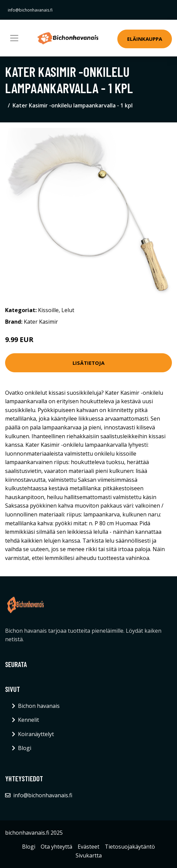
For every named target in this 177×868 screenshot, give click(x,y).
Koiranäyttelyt (36, 734)
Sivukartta (89, 855)
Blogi (25, 748)
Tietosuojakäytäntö (130, 847)
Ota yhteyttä (56, 847)
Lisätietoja (88, 363)
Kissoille (48, 310)
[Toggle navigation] (14, 38)
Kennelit (28, 720)
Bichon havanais (39, 706)
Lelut (68, 310)
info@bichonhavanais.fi (30, 10)
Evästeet (88, 847)
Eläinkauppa (145, 39)
